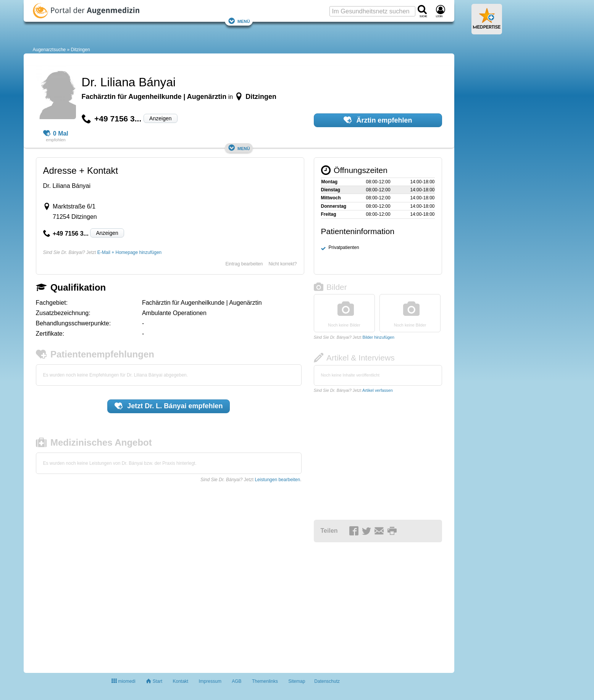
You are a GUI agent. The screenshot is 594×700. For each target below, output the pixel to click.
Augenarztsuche (49, 50)
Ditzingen (81, 50)
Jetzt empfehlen (169, 406)
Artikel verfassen (378, 390)
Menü (239, 21)
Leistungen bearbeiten (277, 480)
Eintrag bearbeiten (244, 264)
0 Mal (56, 134)
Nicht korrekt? (282, 264)
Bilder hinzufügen (379, 337)
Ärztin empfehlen (378, 120)
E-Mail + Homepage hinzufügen (129, 252)
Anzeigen (160, 118)
